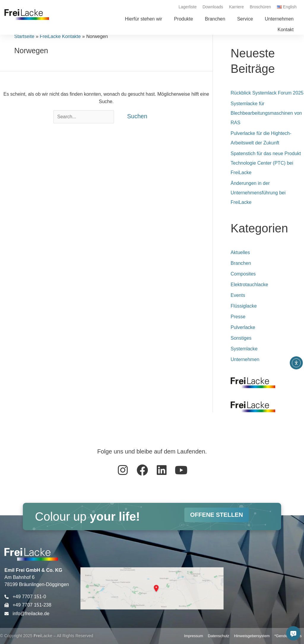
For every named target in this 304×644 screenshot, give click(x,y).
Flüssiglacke (244, 306)
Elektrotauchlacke (249, 285)
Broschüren (260, 7)
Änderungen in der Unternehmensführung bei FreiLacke (258, 193)
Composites (243, 274)
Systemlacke (244, 349)
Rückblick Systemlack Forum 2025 (267, 93)
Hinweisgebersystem (252, 636)
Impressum (194, 636)
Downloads (213, 7)
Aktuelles (240, 252)
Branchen (241, 263)
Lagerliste (188, 7)
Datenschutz (218, 636)
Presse (238, 317)
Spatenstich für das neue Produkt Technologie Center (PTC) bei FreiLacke (266, 163)
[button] (183, 19)
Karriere (236, 7)
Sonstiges (241, 338)
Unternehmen (245, 359)
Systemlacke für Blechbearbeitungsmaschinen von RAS (266, 113)
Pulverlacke (243, 327)
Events (238, 295)
